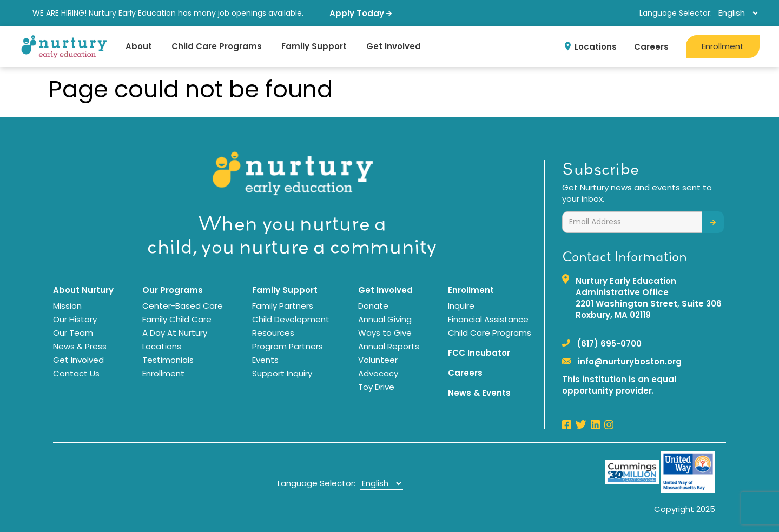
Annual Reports (389, 346)
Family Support (314, 46)
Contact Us (76, 373)
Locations (596, 47)
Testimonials (168, 360)
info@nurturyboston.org (630, 361)
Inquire (461, 306)
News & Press (80, 346)
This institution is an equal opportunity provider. (619, 385)
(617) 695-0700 (609, 344)
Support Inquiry (282, 373)
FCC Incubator (479, 353)
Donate (373, 306)
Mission (67, 306)
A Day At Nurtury (175, 333)
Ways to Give (385, 333)
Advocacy (378, 373)
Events (265, 360)
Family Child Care (177, 319)
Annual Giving (385, 319)
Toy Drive (376, 387)
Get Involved (394, 46)
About (139, 46)
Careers (651, 47)
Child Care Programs (217, 46)
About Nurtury (83, 290)
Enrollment (723, 46)
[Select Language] (738, 13)
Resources (273, 333)
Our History (75, 319)
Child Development (291, 319)
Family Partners (283, 306)
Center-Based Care (183, 306)
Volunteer (378, 360)
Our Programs (173, 290)
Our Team (73, 333)
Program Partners (288, 346)
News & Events (479, 393)
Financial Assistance (488, 319)
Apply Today (361, 13)
